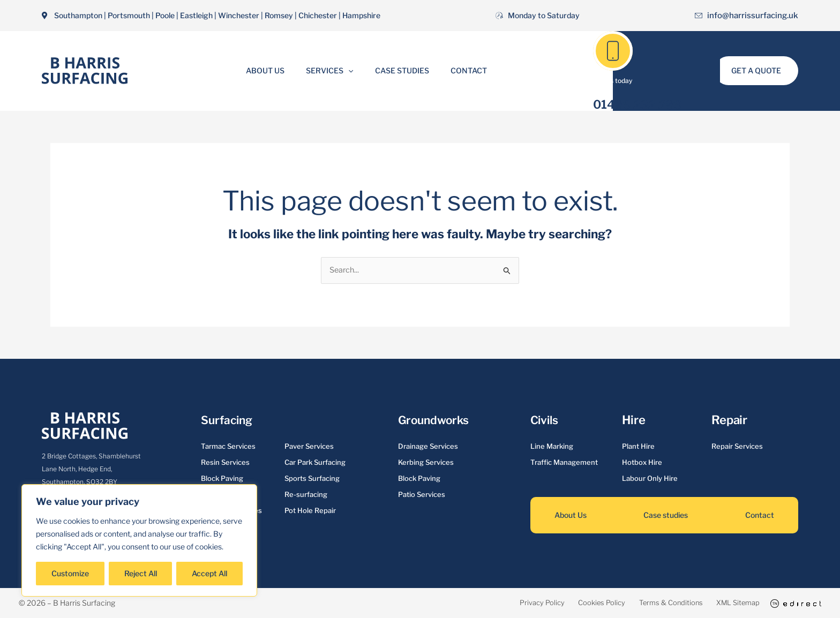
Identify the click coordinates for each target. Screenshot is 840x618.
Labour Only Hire (650, 479)
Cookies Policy (564, 603)
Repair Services (737, 447)
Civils (546, 420)
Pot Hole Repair (310, 511)
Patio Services (422, 495)
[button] (351, 71)
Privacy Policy (492, 603)
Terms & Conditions (646, 603)
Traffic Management (564, 463)
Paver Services (309, 447)
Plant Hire (638, 447)
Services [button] (333, 71)
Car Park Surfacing (315, 463)
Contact (459, 70)
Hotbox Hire (642, 463)
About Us (275, 70)
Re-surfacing (306, 495)
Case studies (666, 516)
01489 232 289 (637, 104)
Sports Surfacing (312, 479)
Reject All (141, 573)
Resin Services (225, 463)
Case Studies (399, 70)
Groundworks (435, 420)
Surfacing (228, 420)
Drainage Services (428, 447)
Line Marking (552, 447)
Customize (70, 573)
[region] (139, 540)
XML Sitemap (726, 603)
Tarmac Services (228, 447)
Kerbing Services (426, 463)
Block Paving (222, 479)
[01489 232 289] (613, 51)
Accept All (209, 573)
